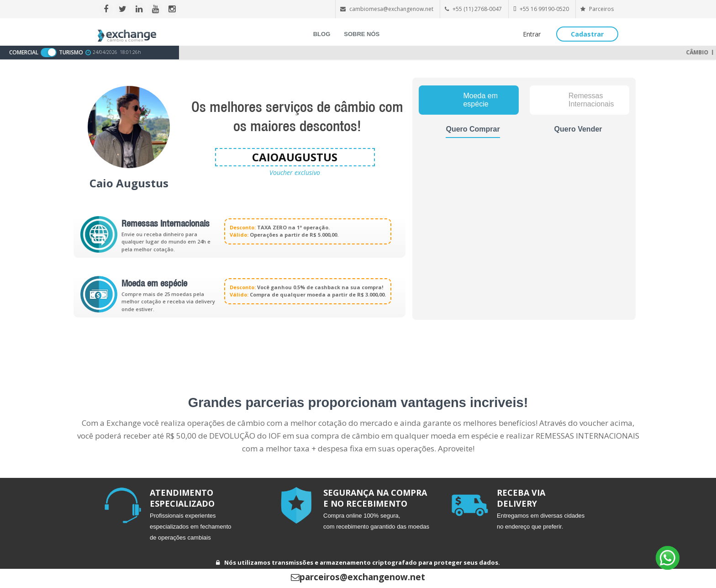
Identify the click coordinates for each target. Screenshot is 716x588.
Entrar (532, 34)
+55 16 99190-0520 (544, 9)
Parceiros (597, 9)
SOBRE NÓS (362, 34)
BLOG (322, 34)
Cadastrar (587, 34)
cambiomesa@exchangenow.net (391, 9)
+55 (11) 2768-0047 (477, 9)
